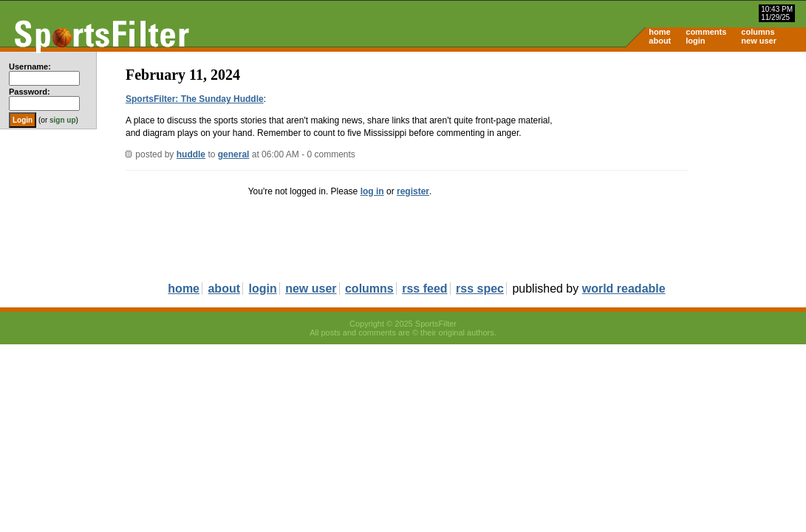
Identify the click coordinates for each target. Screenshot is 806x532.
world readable (624, 289)
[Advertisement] (680, 167)
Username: (30, 66)
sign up (63, 120)
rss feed (424, 289)
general (234, 154)
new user (759, 41)
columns (758, 32)
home (659, 32)
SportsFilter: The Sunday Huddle (195, 99)
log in (372, 191)
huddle (191, 154)
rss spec (480, 289)
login (695, 41)
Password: (30, 92)
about (660, 41)
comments (706, 32)
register (413, 191)
